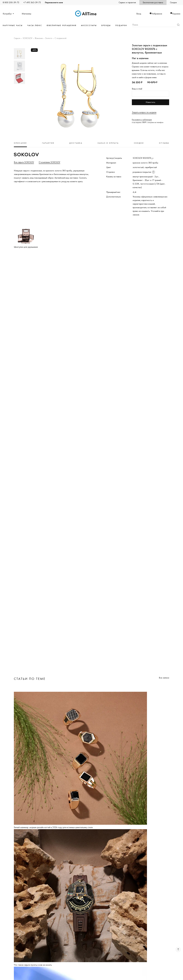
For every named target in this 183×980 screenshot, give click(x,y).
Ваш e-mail (137, 89)
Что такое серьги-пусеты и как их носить (33, 965)
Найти (178, 25)
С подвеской (61, 38)
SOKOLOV (27, 38)
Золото (49, 38)
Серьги (17, 38)
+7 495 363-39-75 (32, 2)
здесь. (80, 181)
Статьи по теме (30, 679)
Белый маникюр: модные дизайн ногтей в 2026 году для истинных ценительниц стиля (53, 827)
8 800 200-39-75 (11, 2)
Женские (39, 38)
